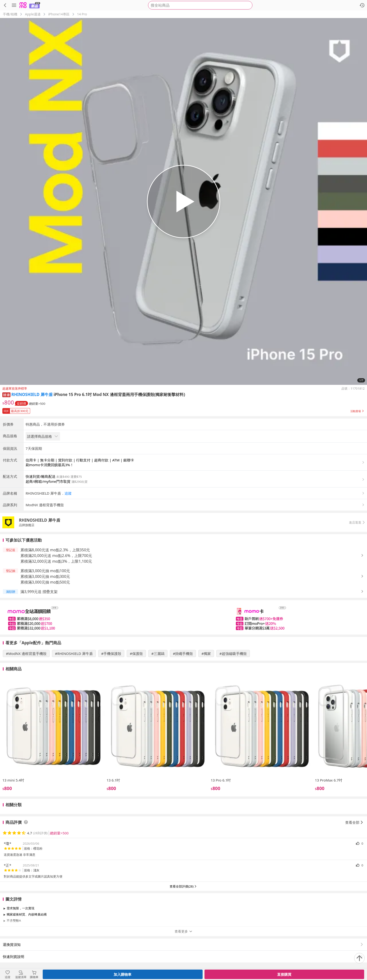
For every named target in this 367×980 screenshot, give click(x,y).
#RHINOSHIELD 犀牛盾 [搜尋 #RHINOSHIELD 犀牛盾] (74, 653)
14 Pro (82, 14)
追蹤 (68, 493)
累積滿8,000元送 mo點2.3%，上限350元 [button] (55, 550)
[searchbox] (200, 5)
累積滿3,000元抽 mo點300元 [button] (45, 576)
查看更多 (184, 931)
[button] (6, 394)
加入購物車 (123, 974)
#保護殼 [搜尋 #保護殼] (136, 653)
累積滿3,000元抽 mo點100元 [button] (45, 571)
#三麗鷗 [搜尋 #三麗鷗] (158, 653)
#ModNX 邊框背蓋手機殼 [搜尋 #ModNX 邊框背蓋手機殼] (26, 653)
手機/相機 (10, 14)
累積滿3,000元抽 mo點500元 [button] (45, 582)
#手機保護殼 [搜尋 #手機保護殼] (111, 653)
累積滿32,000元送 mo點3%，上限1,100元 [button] (56, 561)
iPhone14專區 (59, 14)
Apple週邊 (33, 14)
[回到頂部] (359, 958)
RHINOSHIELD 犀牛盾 (32, 394)
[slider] (183, 617)
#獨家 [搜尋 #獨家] (206, 653)
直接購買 (284, 974)
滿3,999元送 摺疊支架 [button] (39, 592)
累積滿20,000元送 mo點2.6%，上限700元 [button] (56, 556)
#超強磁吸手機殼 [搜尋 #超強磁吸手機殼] (233, 653)
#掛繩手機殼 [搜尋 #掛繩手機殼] (183, 653)
